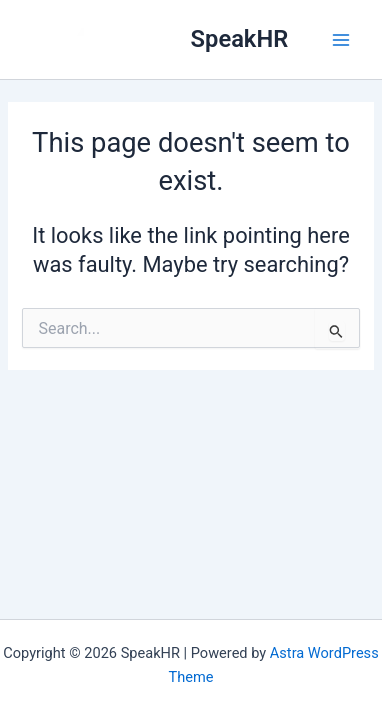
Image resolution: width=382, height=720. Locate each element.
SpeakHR (240, 39)
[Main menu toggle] (341, 40)
